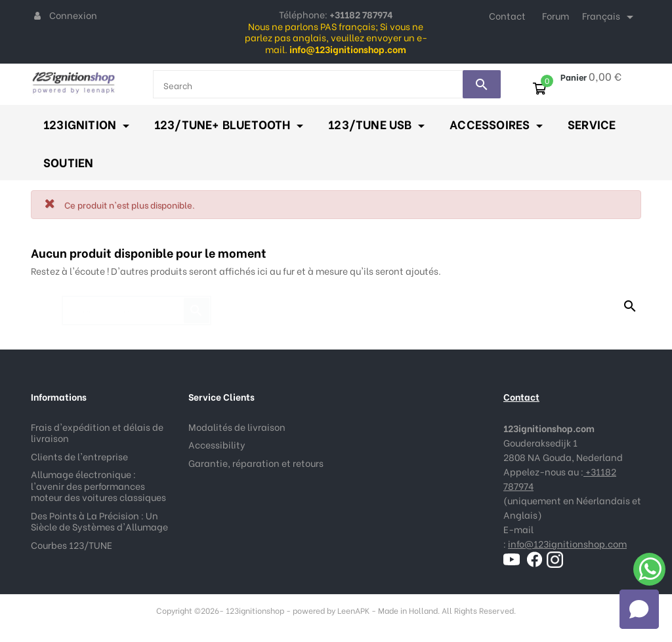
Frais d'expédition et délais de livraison (97, 432)
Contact (507, 15)
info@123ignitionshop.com (567, 543)
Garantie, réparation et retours (256, 463)
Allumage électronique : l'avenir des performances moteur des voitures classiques (98, 485)
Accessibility (217, 444)
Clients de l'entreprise (79, 456)
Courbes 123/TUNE (72, 545)
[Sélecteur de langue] (610, 17)
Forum (556, 15)
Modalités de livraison (237, 427)
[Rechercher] (136, 304)
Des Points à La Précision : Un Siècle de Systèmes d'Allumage (99, 521)
